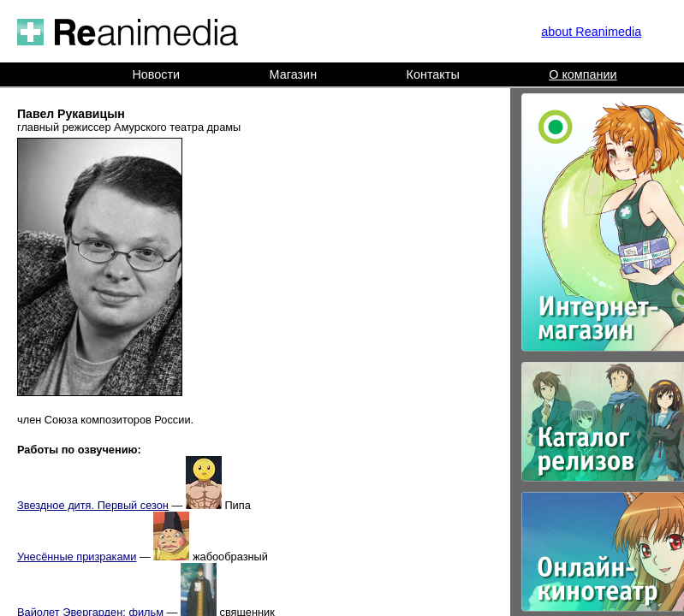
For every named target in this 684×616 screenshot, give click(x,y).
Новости (156, 74)
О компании (583, 74)
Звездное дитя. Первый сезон (93, 505)
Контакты (433, 74)
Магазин (294, 74)
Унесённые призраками (77, 557)
